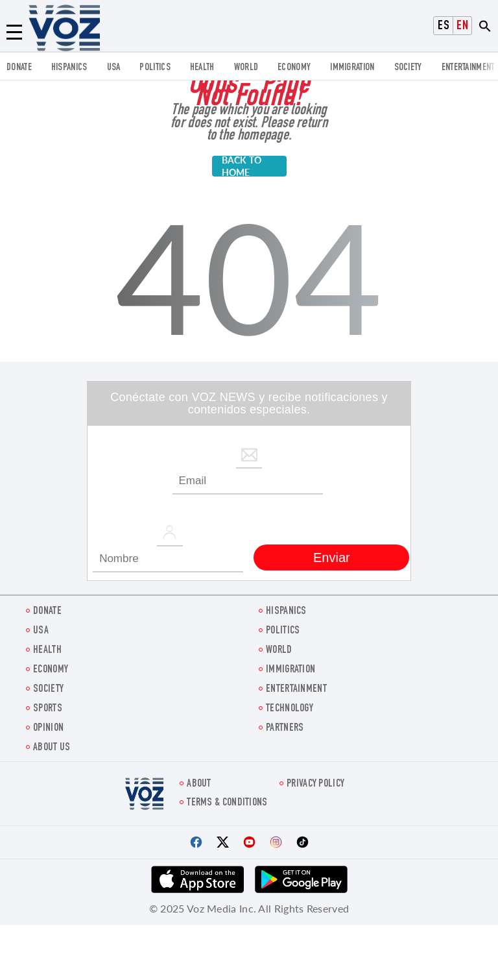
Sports (48, 709)
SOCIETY (408, 68)
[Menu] (14, 32)
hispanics (69, 68)
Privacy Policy (315, 784)
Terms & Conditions (227, 803)
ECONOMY (294, 68)
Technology (290, 709)
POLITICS (155, 68)
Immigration (352, 68)
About (199, 784)
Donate (19, 68)
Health (202, 68)
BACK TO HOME (242, 166)
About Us (52, 748)
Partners (285, 729)
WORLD (246, 68)
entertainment (468, 68)
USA (114, 68)
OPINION (48, 729)
